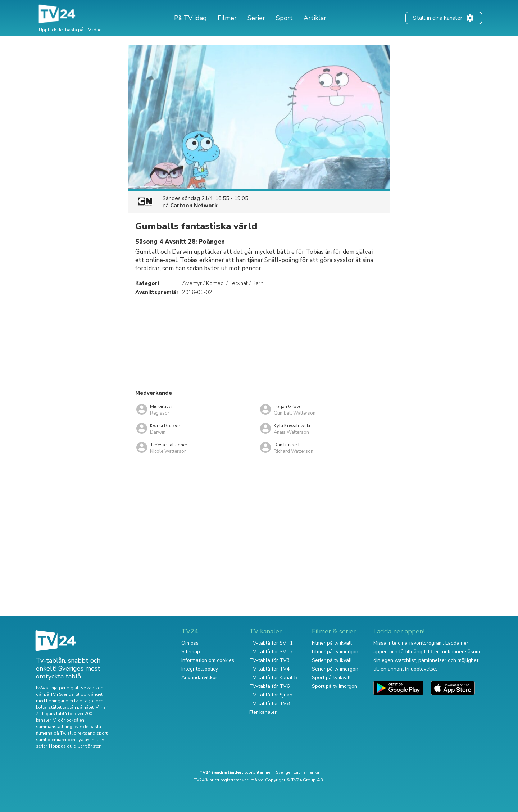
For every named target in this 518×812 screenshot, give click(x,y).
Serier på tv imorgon (335, 669)
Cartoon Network (194, 206)
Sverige (283, 772)
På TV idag (190, 18)
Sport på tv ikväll (331, 678)
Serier (256, 18)
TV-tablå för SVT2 (271, 652)
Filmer (227, 18)
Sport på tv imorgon (335, 686)
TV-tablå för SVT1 (271, 643)
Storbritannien (258, 772)
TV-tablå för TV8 (269, 703)
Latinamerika (306, 772)
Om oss (190, 643)
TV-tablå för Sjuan (271, 695)
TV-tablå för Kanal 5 (273, 678)
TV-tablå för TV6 (269, 686)
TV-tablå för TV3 (269, 660)
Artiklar (315, 18)
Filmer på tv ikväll (332, 643)
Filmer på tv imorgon (335, 652)
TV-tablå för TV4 (269, 669)
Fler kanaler (263, 712)
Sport (284, 18)
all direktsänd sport (87, 733)
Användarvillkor (199, 678)
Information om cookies (208, 660)
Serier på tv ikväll (332, 660)
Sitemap (191, 652)
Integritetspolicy (200, 669)
